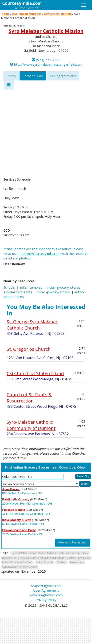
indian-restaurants (18, 292)
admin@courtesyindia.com (41, 253)
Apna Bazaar (11, 489)
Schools (9, 287)
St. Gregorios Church (29, 349)
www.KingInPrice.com (46, 595)
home (6, 14)
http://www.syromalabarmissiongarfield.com (48, 64)
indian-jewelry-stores (53, 292)
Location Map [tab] (33, 76)
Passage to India (14, 510)
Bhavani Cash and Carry (19, 530)
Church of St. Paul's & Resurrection (29, 398)
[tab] (9, 85)
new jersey (51, 14)
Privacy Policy (46, 600)
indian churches (30, 14)
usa (14, 14)
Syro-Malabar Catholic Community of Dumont (31, 425)
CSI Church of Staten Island (35, 373)
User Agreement (46, 590)
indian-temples (31, 287)
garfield (66, 14)
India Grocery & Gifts (17, 520)
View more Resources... (73, 542)
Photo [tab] (11, 76)
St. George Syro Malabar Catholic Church (32, 325)
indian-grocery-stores (64, 287)
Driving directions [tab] (63, 76)
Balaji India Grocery (16, 499)
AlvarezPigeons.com (46, 586)
